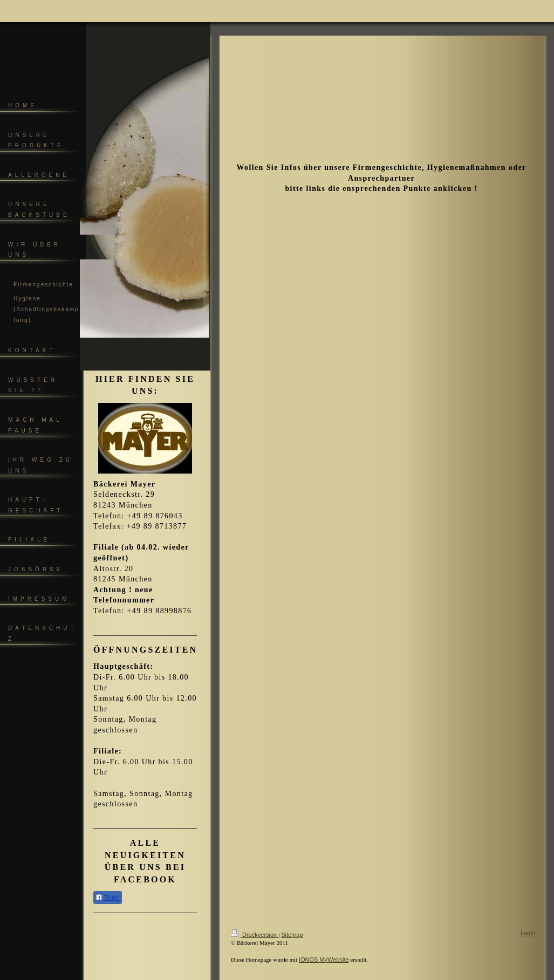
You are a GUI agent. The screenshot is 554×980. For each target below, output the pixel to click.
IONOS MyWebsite (324, 960)
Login (528, 933)
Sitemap (292, 935)
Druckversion (255, 935)
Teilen (108, 897)
